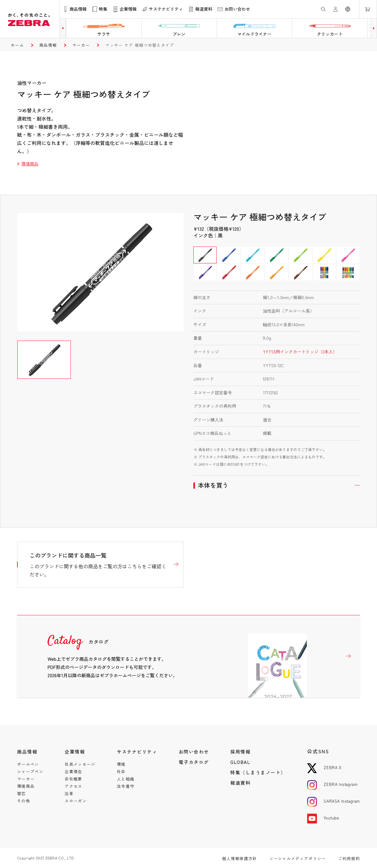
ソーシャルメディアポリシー (298, 858)
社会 (121, 771)
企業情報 (75, 752)
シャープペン (30, 771)
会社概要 (73, 779)
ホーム (17, 45)
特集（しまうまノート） (258, 772)
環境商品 (30, 164)
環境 (121, 764)
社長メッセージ (80, 764)
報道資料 (240, 783)
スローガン (76, 801)
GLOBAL (240, 762)
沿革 (69, 793)
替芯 (22, 793)
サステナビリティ (137, 752)
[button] (63, 28)
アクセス (73, 786)
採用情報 (240, 752)
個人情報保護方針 (239, 858)
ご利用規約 (349, 858)
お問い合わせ (194, 752)
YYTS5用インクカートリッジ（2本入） (300, 352)
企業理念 (73, 771)
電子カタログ (194, 762)
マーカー (81, 45)
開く (276, 485)
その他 (24, 801)
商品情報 (48, 45)
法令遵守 (126, 786)
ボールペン (28, 764)
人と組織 (126, 779)
